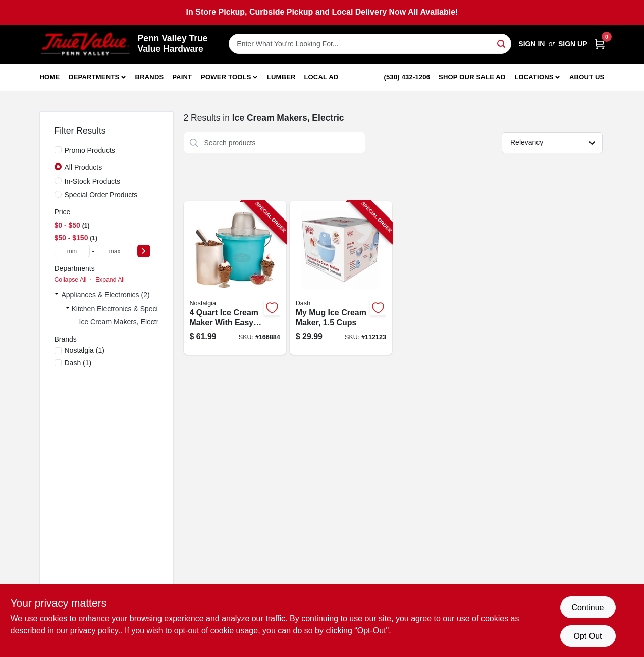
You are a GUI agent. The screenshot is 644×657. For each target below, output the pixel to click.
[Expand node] (57, 295)
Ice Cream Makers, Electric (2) (127, 322)
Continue (587, 607)
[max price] (115, 251)
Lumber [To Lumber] (281, 77)
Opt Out (587, 636)
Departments (94, 77)
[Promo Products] (58, 150)
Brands (150, 77)
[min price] (72, 251)
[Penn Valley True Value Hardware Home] (85, 44)
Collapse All (71, 280)
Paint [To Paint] (182, 77)
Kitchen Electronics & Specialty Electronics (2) (144, 309)
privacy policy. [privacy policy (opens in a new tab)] (95, 631)
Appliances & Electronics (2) (106, 295)
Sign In (531, 44)
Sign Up (573, 44)
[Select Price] (144, 251)
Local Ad (321, 77)
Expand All (110, 280)
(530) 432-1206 (407, 77)
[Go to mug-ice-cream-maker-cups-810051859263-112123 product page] (341, 278)
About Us (587, 77)
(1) (85, 350)
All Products (84, 167)
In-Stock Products (93, 181)
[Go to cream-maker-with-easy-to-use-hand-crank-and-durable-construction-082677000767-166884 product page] (235, 278)
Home (50, 77)
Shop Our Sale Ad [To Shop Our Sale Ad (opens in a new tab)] (472, 77)
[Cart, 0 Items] (600, 44)
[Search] (502, 43)
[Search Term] (370, 44)
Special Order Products (101, 195)
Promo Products (90, 150)
